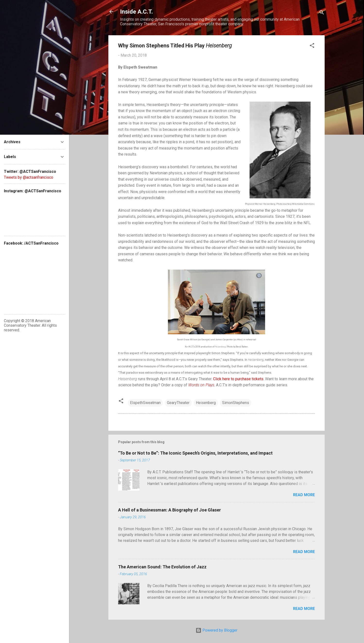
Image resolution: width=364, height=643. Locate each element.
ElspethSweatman (145, 403)
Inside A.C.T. (136, 12)
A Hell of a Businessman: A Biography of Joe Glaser (169, 510)
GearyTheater (178, 403)
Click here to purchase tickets (238, 379)
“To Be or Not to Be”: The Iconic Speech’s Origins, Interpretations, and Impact (195, 453)
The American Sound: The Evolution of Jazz (162, 567)
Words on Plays (201, 385)
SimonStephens (236, 403)
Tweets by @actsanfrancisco (29, 177)
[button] (312, 46)
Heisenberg (206, 403)
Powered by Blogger (217, 630)
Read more (304, 495)
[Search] (322, 13)
